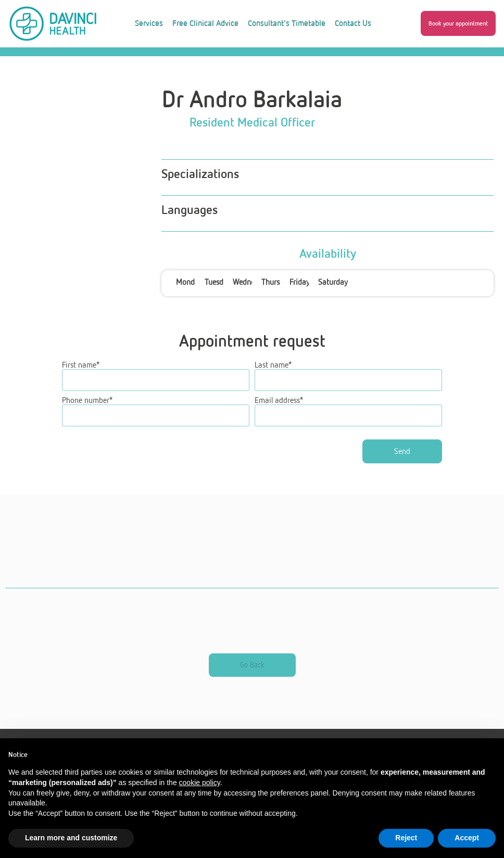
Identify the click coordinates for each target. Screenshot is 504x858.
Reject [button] (406, 838)
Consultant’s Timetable (287, 23)
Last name (273, 387)
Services (149, 23)
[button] (458, 23)
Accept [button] (467, 838)
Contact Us (353, 23)
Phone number (87, 423)
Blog (244, 63)
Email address (279, 423)
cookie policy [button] (200, 783)
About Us (206, 63)
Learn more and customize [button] (71, 838)
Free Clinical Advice (205, 23)
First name (81, 387)
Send (402, 474)
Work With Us (291, 63)
